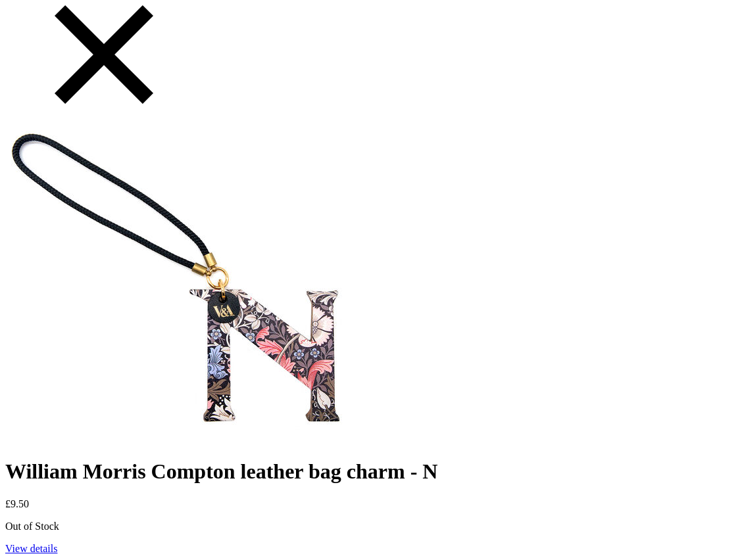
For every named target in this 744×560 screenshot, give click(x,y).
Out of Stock (32, 526)
